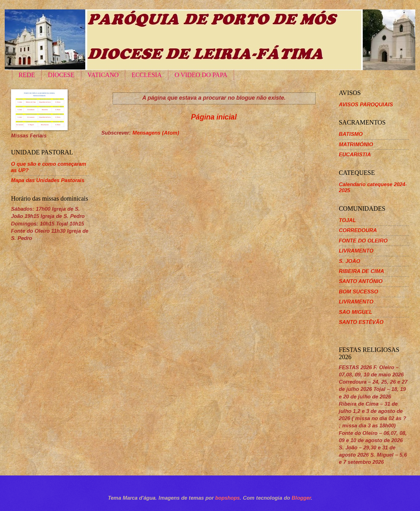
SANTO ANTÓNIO (361, 281)
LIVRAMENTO (356, 251)
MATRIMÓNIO (356, 144)
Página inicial (214, 117)
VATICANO (103, 75)
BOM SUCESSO (358, 292)
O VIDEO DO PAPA (201, 75)
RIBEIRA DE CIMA (361, 271)
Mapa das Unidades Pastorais (48, 180)
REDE (27, 75)
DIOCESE (61, 75)
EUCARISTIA (355, 155)
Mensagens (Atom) (156, 133)
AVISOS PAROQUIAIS (366, 105)
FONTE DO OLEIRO (363, 241)
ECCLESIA (147, 75)
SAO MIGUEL (356, 312)
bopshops (227, 498)
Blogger (301, 498)
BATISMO (351, 134)
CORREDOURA (358, 230)
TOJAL (347, 220)
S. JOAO (350, 261)
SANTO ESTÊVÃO (361, 322)
